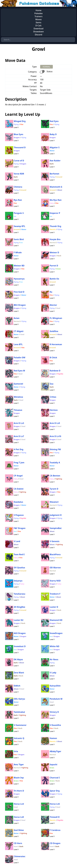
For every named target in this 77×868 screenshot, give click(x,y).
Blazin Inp (19, 778)
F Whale (18, 252)
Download (38, 29)
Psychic (60, 374)
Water (52, 151)
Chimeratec (20, 856)
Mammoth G (56, 187)
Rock (59, 256)
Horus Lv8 (19, 817)
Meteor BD (19, 266)
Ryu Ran (18, 200)
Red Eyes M (19, 371)
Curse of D (19, 161)
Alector (53, 305)
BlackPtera (55, 554)
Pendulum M (56, 699)
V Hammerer (20, 725)
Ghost (60, 190)
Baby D (53, 134)
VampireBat (56, 528)
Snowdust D (20, 646)
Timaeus (18, 410)
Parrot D (54, 266)
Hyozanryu (19, 279)
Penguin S (19, 213)
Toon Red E (19, 554)
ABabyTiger (55, 751)
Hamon (53, 738)
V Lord (17, 541)
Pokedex (38, 13)
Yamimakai (19, 712)
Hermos (54, 410)
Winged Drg (20, 121)
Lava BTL (18, 344)
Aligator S (55, 147)
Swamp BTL (19, 226)
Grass (58, 269)
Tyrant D (54, 489)
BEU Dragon (20, 305)
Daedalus (18, 502)
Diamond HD (56, 620)
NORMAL (46, 67)
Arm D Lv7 (19, 436)
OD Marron (55, 568)
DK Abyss (18, 659)
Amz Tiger (19, 764)
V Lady (53, 673)
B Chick (53, 358)
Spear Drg (55, 791)
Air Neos (54, 659)
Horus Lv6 (55, 804)
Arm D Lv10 (55, 436)
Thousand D (20, 147)
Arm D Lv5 (55, 423)
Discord (38, 35)
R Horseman (56, 344)
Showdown (38, 32)
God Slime (19, 830)
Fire (22, 124)
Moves (38, 19)
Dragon (17, 137)
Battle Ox (54, 279)
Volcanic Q (19, 738)
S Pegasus (19, 515)
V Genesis (55, 541)
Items (38, 22)
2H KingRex (19, 607)
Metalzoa (18, 397)
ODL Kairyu (19, 699)
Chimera (18, 187)
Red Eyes (54, 121)
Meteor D (54, 252)
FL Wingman (56, 318)
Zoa (51, 384)
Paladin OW (19, 358)
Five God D (19, 292)
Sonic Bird (19, 239)
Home (38, 10)
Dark (52, 164)
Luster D (54, 607)
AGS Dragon (20, 633)
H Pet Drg (18, 449)
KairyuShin (55, 686)
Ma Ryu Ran (56, 200)
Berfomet (54, 174)
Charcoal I (55, 778)
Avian (17, 318)
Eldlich (17, 686)
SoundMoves (46, 93)
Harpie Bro (55, 239)
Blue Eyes (18, 134)
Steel (58, 308)
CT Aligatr (19, 331)
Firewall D (55, 817)
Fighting (59, 479)
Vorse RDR (19, 174)
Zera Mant (19, 673)
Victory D (54, 712)
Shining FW (55, 449)
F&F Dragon (20, 528)
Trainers (38, 16)
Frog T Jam (19, 463)
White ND (54, 646)
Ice (15, 216)
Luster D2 (18, 620)
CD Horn (18, 843)
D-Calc (38, 25)
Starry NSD (55, 581)
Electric (53, 229)
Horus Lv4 (19, 804)
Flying (16, 124)
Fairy (52, 203)
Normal (53, 242)
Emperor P (55, 213)
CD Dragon (55, 843)
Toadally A (55, 463)
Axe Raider (55, 161)
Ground (59, 177)
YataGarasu (19, 594)
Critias (53, 397)
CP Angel (18, 476)
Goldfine (54, 331)
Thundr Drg (55, 226)
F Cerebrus (55, 830)
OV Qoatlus (19, 568)
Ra (51, 292)
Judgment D (56, 515)
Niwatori (54, 502)
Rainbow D (55, 371)
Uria (16, 751)
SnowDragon (56, 633)
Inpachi (53, 764)
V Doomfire (55, 725)
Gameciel (18, 384)
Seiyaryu (18, 581)
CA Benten (55, 476)
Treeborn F (55, 594)
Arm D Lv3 (19, 423)
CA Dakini (19, 489)
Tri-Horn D (19, 791)
